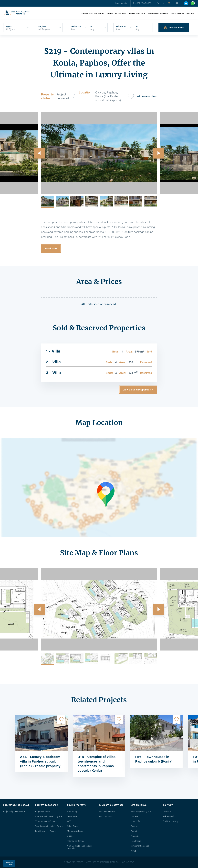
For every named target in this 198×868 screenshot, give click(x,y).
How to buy (72, 811)
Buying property (137, 13)
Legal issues (73, 816)
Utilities (71, 836)
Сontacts (167, 811)
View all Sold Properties (137, 390)
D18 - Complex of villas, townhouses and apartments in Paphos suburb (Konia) (97, 764)
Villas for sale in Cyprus (46, 821)
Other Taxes (73, 826)
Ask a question (121, 3)
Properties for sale (116, 13)
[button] (39, 153)
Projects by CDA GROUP (93, 13)
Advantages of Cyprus (141, 811)
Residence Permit (107, 811)
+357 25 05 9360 (142, 3)
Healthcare (136, 841)
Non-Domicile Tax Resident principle (80, 847)
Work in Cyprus (106, 816)
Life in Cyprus (177, 13)
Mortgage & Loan (75, 831)
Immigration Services (158, 13)
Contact (191, 13)
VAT (69, 821)
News (133, 851)
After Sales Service (76, 841)
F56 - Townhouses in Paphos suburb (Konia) (154, 759)
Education (135, 836)
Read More (51, 249)
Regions (135, 826)
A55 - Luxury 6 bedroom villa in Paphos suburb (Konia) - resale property (40, 761)
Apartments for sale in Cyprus (49, 816)
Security (135, 831)
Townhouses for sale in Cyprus (49, 826)
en (158, 3)
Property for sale (43, 811)
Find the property (171, 821)
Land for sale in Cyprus (46, 831)
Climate (134, 816)
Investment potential (140, 846)
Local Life (135, 821)
